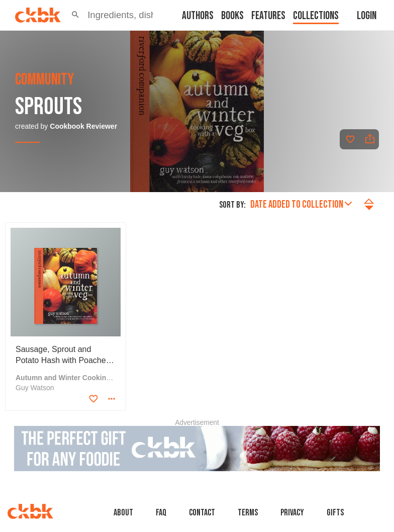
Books (232, 16)
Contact (202, 513)
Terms (248, 513)
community (44, 80)
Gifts (335, 513)
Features (268, 16)
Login (367, 16)
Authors (198, 16)
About (123, 513)
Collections (316, 16)
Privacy (292, 513)
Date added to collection (301, 204)
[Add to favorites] (350, 139)
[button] (75, 15)
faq (161, 513)
